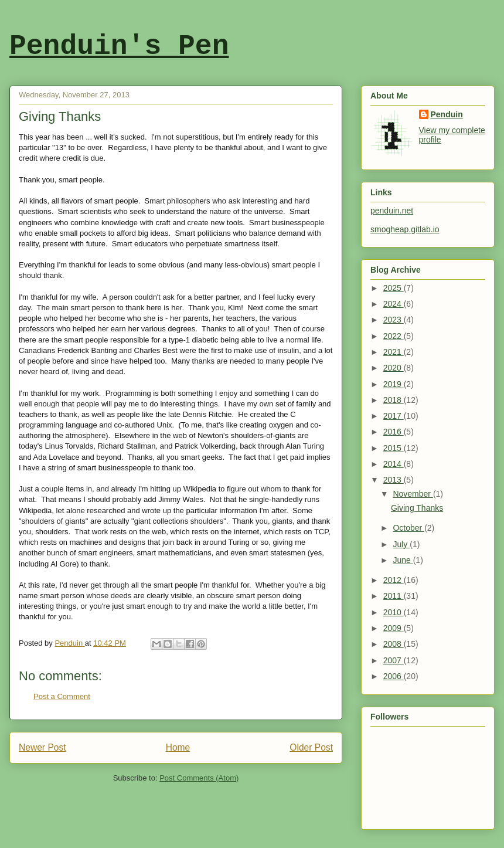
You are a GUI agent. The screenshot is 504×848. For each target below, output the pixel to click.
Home (178, 747)
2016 (394, 432)
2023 (394, 320)
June (403, 560)
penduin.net (392, 211)
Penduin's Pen (119, 46)
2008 (394, 644)
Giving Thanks (417, 508)
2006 (394, 676)
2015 (394, 448)
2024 (394, 304)
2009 (394, 628)
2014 (394, 464)
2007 (394, 660)
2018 (394, 400)
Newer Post (42, 747)
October (408, 528)
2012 (394, 580)
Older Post (311, 747)
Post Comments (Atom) (199, 778)
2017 (394, 416)
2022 (394, 336)
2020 (394, 368)
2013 (394, 480)
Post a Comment (62, 696)
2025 (394, 288)
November (413, 494)
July (401, 544)
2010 (394, 612)
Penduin (447, 114)
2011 (394, 596)
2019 (394, 384)
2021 (394, 352)
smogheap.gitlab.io (405, 229)
